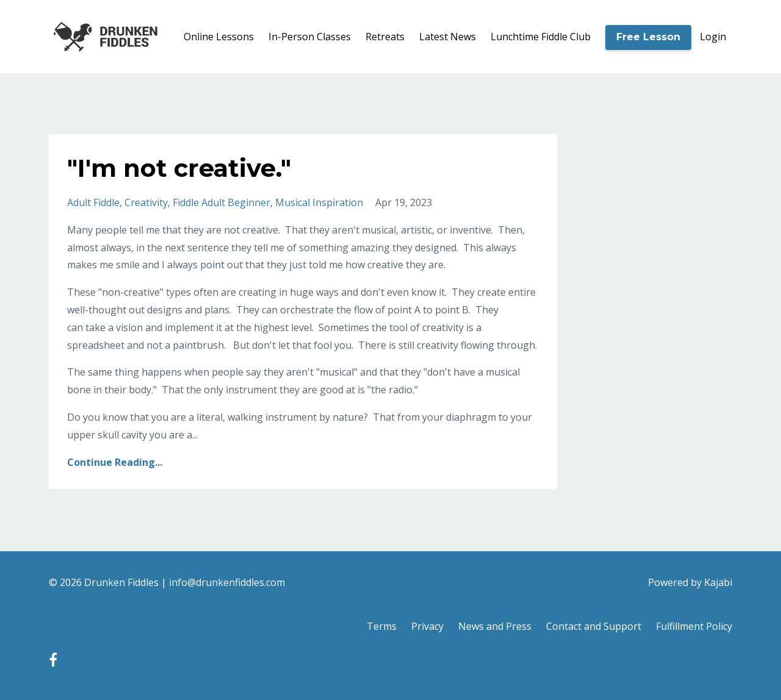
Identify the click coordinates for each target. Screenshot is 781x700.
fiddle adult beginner (221, 202)
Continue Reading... (115, 462)
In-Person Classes (310, 37)
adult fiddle (93, 202)
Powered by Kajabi (690, 582)
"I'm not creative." (179, 168)
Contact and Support (594, 626)
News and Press (495, 626)
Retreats (385, 37)
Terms (382, 626)
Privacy (427, 626)
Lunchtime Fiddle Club (541, 37)
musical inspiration (319, 202)
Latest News (448, 37)
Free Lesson (648, 37)
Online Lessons (219, 37)
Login (713, 37)
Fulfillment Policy (694, 626)
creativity (146, 202)
